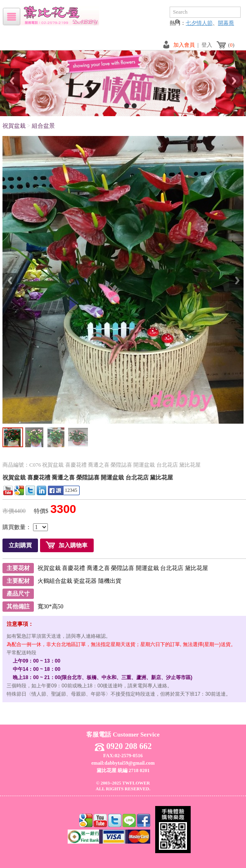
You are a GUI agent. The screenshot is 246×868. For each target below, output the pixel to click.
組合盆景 (43, 126)
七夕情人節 (199, 23)
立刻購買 (20, 545)
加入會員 (184, 45)
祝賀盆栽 (14, 126)
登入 (207, 45)
